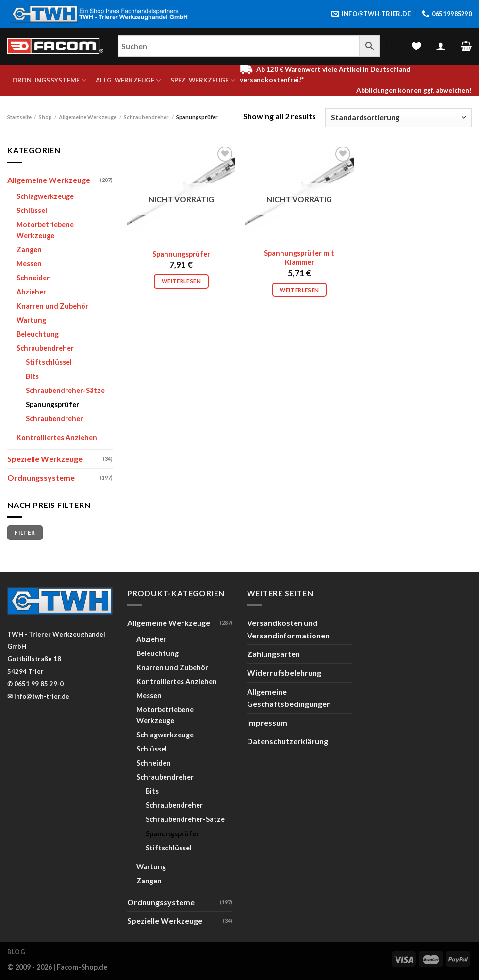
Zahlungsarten (273, 654)
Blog (16, 952)
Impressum (267, 723)
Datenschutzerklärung (288, 741)
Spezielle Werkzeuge (45, 459)
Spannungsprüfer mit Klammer (299, 258)
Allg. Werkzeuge (128, 80)
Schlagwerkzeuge (45, 196)
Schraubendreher (146, 117)
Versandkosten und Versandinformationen (288, 629)
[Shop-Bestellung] (398, 118)
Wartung (31, 320)
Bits (32, 376)
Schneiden (34, 278)
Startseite (19, 117)
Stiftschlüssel (49, 362)
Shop (45, 117)
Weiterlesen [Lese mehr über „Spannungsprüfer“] (181, 281)
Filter (25, 532)
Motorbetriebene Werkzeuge (45, 230)
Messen (29, 264)
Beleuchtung (38, 334)
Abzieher (31, 292)
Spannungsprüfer (181, 254)
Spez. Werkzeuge (203, 80)
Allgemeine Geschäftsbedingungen (289, 698)
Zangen (29, 250)
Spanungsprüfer (52, 404)
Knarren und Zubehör (52, 306)
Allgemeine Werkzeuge (88, 117)
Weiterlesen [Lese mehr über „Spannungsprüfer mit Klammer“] (299, 290)
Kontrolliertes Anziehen (57, 437)
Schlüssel (32, 210)
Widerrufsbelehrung (284, 673)
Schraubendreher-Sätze (65, 390)
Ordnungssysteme (49, 80)
